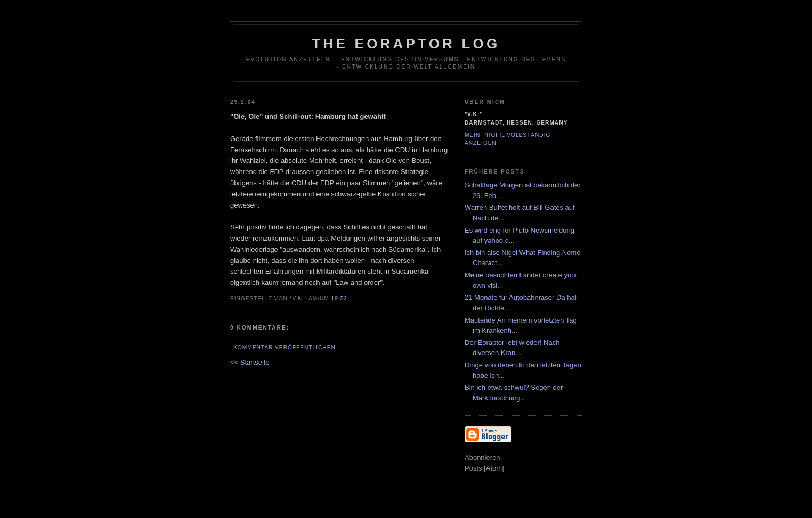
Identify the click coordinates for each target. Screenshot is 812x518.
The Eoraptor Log (406, 44)
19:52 (339, 298)
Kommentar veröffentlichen (285, 347)
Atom (494, 468)
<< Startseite (250, 362)
